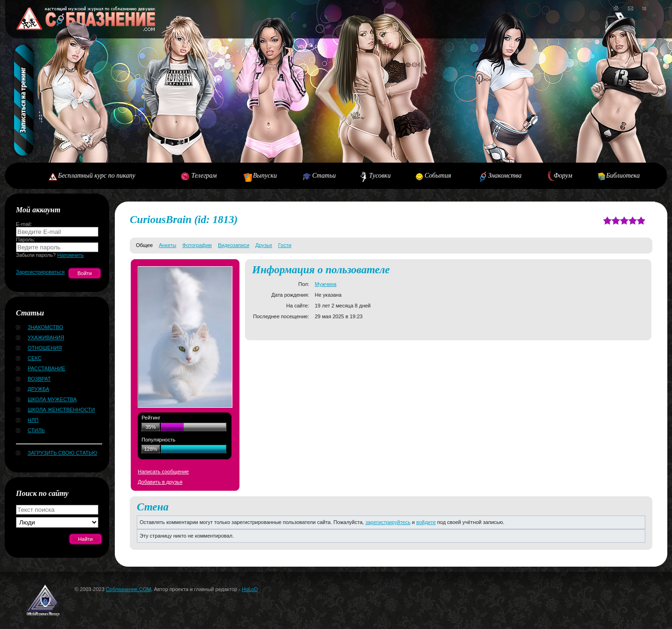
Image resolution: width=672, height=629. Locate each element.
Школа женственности (61, 410)
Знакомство (45, 327)
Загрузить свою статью (62, 453)
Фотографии (197, 245)
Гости (285, 245)
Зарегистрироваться (40, 272)
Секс (35, 358)
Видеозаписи (234, 245)
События (438, 176)
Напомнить (71, 255)
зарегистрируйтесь (388, 522)
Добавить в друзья (160, 482)
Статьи (324, 176)
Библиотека (623, 176)
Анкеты (168, 245)
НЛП (33, 420)
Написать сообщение (163, 472)
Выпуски (265, 176)
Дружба (38, 389)
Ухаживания (46, 337)
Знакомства (505, 176)
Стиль (36, 430)
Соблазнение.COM (129, 589)
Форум (563, 176)
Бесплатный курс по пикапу (97, 176)
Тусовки (380, 176)
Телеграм (204, 176)
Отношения (45, 348)
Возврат (39, 379)
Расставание (46, 368)
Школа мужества (52, 399)
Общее (144, 245)
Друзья (264, 245)
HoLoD (250, 589)
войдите (426, 522)
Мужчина (326, 284)
